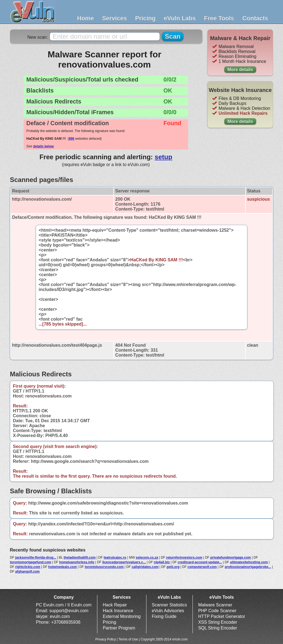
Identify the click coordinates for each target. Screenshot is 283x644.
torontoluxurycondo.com (104, 567)
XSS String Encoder (218, 622)
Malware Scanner (215, 605)
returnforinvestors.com (184, 558)
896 (72, 139)
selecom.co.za (147, 558)
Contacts (255, 18)
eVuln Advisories (168, 611)
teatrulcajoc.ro (115, 558)
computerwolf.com (202, 567)
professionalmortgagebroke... (248, 567)
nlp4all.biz (162, 562)
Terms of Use (128, 639)
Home (85, 18)
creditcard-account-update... (200, 562)
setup (163, 157)
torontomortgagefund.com (31, 562)
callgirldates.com (145, 567)
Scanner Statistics (169, 605)
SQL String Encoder (218, 628)
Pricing (145, 18)
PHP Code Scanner (217, 611)
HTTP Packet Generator (222, 616)
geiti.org (173, 567)
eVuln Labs (180, 18)
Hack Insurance (118, 611)
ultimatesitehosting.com (249, 562)
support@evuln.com (69, 611)
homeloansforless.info (77, 562)
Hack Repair (115, 605)
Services (114, 18)
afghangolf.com (27, 572)
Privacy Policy (106, 639)
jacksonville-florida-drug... (36, 558)
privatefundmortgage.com (231, 558)
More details (240, 70)
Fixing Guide (164, 616)
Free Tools (219, 18)
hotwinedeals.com (63, 567)
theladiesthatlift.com (80, 558)
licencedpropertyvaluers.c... (124, 562)
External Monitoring (122, 616)
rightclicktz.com (28, 567)
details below (43, 146)
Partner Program (119, 628)
